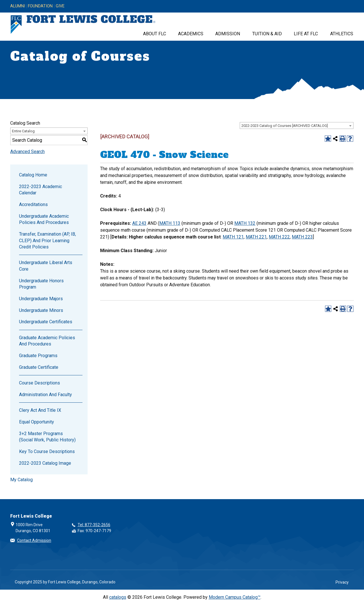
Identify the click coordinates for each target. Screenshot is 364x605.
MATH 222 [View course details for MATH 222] (279, 237)
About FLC (155, 34)
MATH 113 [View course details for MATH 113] (170, 223)
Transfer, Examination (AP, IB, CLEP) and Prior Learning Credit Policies (47, 240)
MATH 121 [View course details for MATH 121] (233, 237)
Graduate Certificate (39, 367)
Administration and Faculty (45, 395)
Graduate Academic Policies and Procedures (47, 341)
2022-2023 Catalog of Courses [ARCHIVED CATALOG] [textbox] (285, 126)
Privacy (342, 582)
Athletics (342, 34)
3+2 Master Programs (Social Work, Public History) (47, 437)
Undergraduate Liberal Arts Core (46, 266)
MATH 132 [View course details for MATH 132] (245, 223)
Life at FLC (306, 34)
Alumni (18, 6)
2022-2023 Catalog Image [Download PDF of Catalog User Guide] (45, 463)
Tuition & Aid (267, 34)
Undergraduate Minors (41, 310)
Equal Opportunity (37, 422)
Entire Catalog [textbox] (23, 131)
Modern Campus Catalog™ (235, 597)
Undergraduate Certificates (46, 322)
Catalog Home (33, 175)
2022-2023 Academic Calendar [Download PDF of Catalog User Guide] (41, 190)
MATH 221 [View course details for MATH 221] (256, 237)
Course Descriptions (40, 383)
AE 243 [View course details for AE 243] (139, 223)
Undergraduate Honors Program (41, 284)
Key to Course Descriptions (47, 451)
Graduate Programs (38, 356)
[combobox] (297, 125)
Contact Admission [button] (34, 540)
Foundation (40, 6)
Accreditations (33, 204)
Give (60, 6)
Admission (228, 34)
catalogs (118, 597)
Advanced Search (27, 152)
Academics (191, 34)
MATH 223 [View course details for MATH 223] (302, 237)
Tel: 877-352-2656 (94, 525)
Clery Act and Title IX (40, 410)
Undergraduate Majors (41, 299)
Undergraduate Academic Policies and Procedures (44, 219)
